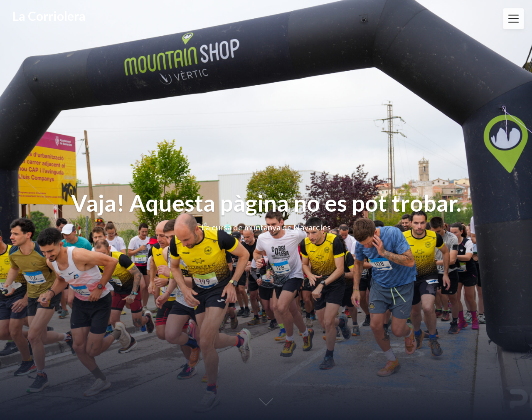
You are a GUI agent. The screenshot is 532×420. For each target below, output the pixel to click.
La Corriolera (49, 16)
